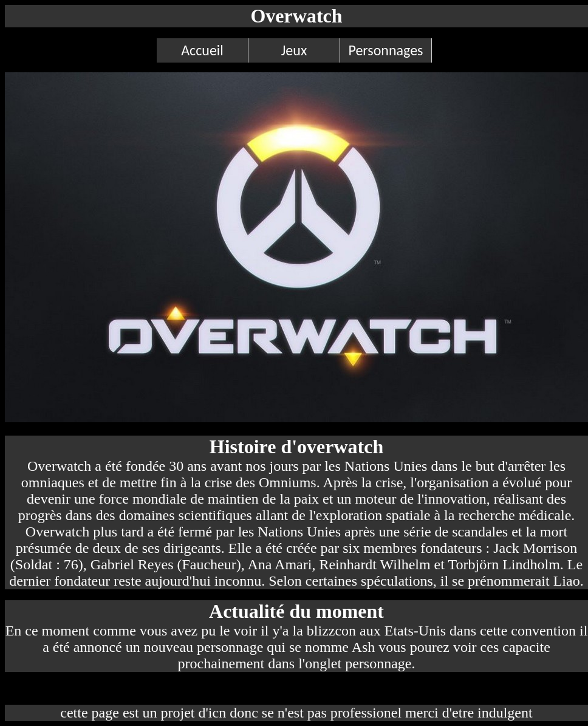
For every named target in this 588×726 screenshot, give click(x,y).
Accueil (202, 50)
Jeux (294, 50)
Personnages (386, 50)
